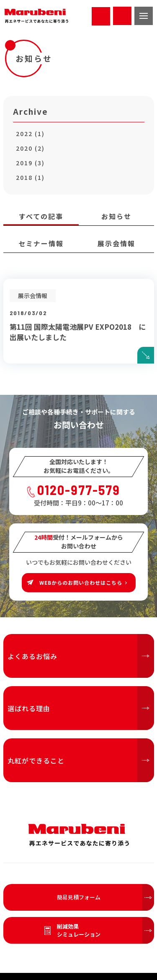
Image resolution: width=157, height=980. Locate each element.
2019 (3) (30, 163)
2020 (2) (30, 148)
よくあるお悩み (81, 656)
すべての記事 (41, 216)
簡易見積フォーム (106, 897)
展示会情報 (116, 243)
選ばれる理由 (81, 708)
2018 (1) (30, 177)
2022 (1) (30, 134)
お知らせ (116, 216)
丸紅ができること (81, 760)
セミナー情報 (41, 243)
